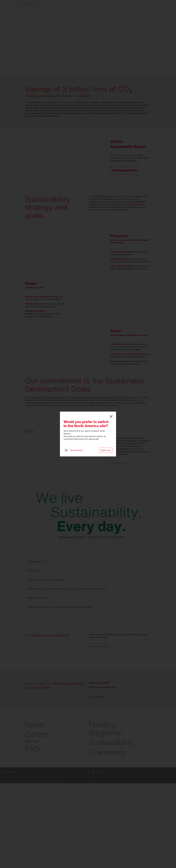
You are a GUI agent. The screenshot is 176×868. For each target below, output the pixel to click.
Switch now (106, 450)
